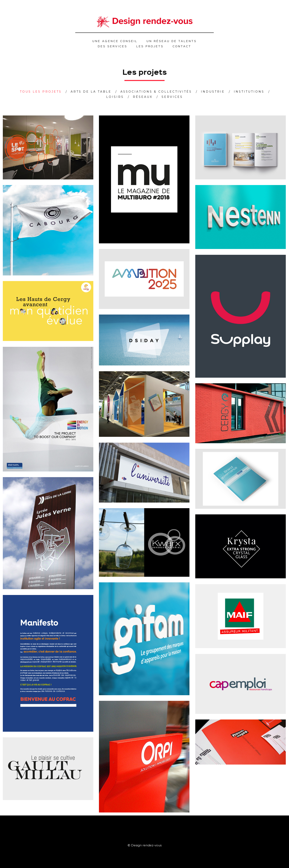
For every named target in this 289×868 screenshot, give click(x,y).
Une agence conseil (115, 41)
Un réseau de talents (172, 41)
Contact (182, 46)
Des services (112, 46)
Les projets (150, 46)
